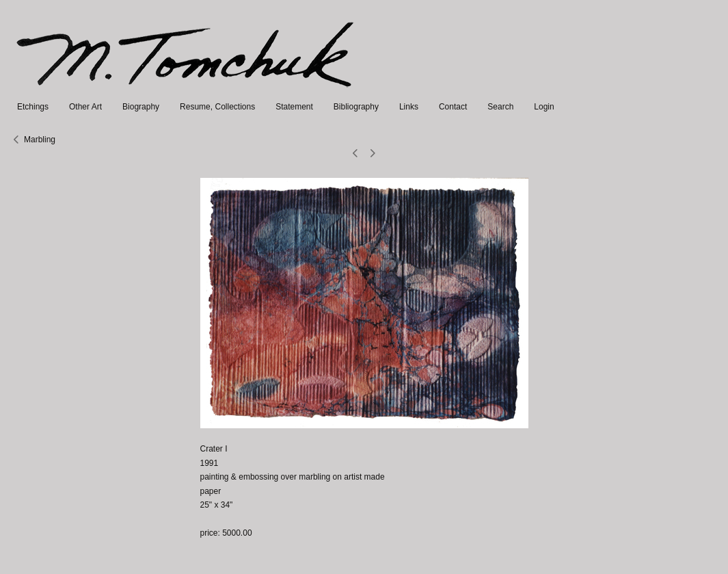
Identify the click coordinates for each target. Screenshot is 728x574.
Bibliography (356, 107)
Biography (141, 107)
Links (409, 107)
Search (500, 107)
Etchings (33, 107)
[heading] (186, 93)
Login (544, 107)
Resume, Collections (217, 107)
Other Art (85, 107)
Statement (294, 107)
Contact (453, 107)
